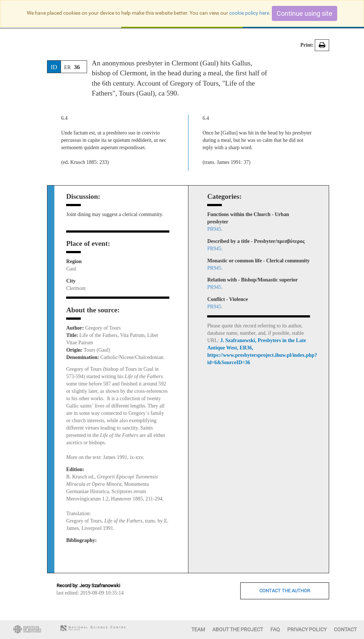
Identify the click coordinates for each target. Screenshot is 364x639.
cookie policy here (249, 13)
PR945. (215, 229)
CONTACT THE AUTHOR (285, 591)
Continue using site (304, 13)
